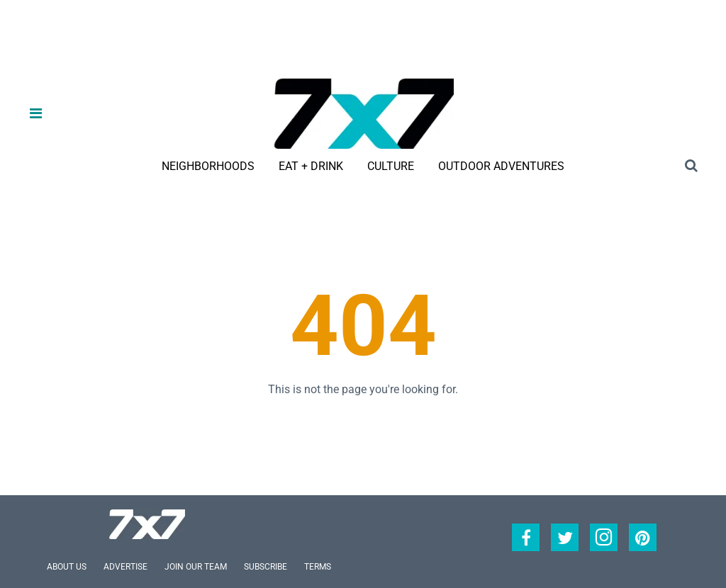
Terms (318, 567)
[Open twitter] (565, 537)
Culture (391, 166)
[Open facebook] (526, 537)
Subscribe (266, 567)
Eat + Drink (311, 166)
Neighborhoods (208, 166)
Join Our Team (196, 567)
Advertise (125, 567)
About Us (67, 567)
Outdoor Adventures (501, 166)
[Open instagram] (604, 537)
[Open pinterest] (643, 537)
